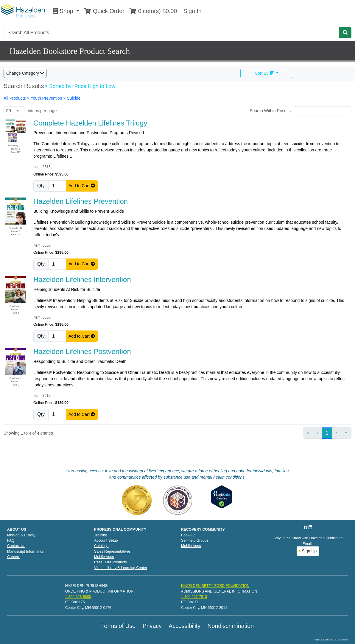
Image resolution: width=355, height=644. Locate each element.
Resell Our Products (110, 562)
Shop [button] (64, 11)
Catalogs (101, 546)
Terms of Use (118, 626)
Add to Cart (82, 186)
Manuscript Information (26, 551)
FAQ (11, 540)
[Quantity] (57, 186)
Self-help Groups (195, 540)
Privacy (152, 626)
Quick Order (104, 11)
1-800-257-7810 (194, 597)
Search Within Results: (271, 111)
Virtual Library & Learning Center (121, 568)
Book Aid (188, 535)
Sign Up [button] (308, 551)
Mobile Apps (104, 557)
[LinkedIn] (310, 527)
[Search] (171, 33)
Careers (14, 557)
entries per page (42, 111)
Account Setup (106, 540)
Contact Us (16, 546)
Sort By (265, 73)
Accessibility (184, 626)
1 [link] (327, 433)
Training (101, 535)
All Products (15, 98)
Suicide (74, 98)
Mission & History (21, 535)
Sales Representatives (112, 551)
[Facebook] (306, 527)
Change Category (25, 73)
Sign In (191, 11)
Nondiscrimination (231, 626)
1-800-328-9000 (78, 597)
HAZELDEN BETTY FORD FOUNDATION (215, 586)
